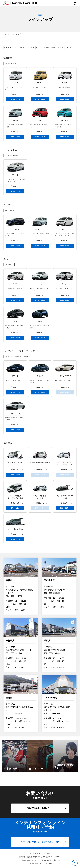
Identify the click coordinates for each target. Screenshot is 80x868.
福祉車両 (7, 52)
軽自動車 (7, 48)
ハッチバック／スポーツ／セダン (55, 48)
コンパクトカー (19, 48)
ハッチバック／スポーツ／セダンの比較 (17, 364)
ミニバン (31, 48)
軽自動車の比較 (9, 68)
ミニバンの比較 (9, 216)
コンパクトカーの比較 (11, 161)
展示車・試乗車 (15, 104)
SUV (39, 48)
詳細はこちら (15, 98)
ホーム (4, 34)
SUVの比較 (8, 271)
